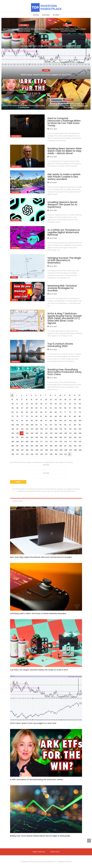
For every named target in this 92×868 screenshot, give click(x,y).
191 (65, 446)
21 (41, 400)
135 (13, 433)
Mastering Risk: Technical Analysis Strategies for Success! (62, 288)
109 (32, 425)
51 (41, 408)
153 (27, 437)
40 (60, 404)
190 (61, 446)
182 (22, 446)
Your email (46, 475)
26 (65, 400)
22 (46, 400)
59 (80, 408)
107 (22, 425)
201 (41, 450)
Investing (32, 15)
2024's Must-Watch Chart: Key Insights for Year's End (33, 723)
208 (75, 450)
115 (60, 425)
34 (32, 404)
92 (22, 421)
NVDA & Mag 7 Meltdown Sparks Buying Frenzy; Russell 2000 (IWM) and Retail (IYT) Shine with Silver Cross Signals (65, 318)
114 (56, 425)
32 (22, 404)
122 (22, 429)
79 (32, 416)
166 (17, 442)
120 (13, 429)
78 (27, 416)
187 (46, 446)
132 (70, 429)
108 (27, 425)
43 (75, 404)
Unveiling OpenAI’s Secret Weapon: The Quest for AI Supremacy (62, 205)
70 (60, 412)
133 (75, 429)
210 (13, 454)
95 (36, 421)
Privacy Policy (55, 852)
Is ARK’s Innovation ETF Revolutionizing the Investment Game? (24, 91)
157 (46, 437)
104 (80, 421)
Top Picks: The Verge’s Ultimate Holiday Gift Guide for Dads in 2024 (46, 46)
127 (46, 429)
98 (51, 421)
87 (70, 416)
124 (32, 429)
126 (41, 429)
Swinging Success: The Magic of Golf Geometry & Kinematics (64, 260)
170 (37, 442)
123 (27, 429)
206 (65, 450)
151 (17, 437)
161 (65, 437)
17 (22, 400)
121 (17, 429)
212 (22, 454)
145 (61, 433)
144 (56, 433)
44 (80, 404)
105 (13, 425)
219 (56, 454)
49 (32, 408)
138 (27, 433)
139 (32, 433)
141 (41, 433)
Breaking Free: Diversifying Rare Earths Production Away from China (64, 372)
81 (41, 416)
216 (41, 454)
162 (70, 437)
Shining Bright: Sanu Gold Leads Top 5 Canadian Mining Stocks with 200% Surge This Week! (68, 106)
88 (75, 416)
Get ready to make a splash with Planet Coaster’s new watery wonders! (64, 177)
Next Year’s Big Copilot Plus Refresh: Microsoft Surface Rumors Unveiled (24, 30)
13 (75, 395)
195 (13, 450)
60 (12, 412)
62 (22, 412)
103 (75, 421)
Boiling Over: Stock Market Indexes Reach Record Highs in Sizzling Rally (24, 106)
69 (56, 412)
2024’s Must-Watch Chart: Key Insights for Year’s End (46, 75)
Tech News (52, 15)
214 (32, 454)
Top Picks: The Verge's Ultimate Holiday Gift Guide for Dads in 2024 (39, 670)
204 (56, 450)
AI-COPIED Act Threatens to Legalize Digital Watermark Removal (64, 232)
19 (31, 400)
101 (65, 421)
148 (75, 433)
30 (12, 404)
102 (70, 421)
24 (56, 400)
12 (70, 395)
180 (13, 446)
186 (41, 446)
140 (37, 433)
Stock (61, 15)
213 (27, 454)
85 (60, 416)
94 (32, 421)
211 (17, 454)
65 (36, 412)
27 (70, 400)
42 (70, 404)
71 (65, 412)
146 (65, 433)
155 (37, 437)
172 (46, 442)
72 (70, 412)
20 (36, 400)
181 (17, 446)
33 (27, 404)
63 (27, 412)
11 (65, 395)
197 (22, 450)
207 (70, 450)
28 (75, 400)
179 (80, 442)
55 (60, 408)
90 (12, 421)
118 (75, 425)
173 (51, 442)
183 (27, 446)
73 (75, 412)
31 (17, 404)
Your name (46, 467)
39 (56, 404)
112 (46, 425)
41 (65, 404)
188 (51, 446)
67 (46, 412)
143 (51, 433)
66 (41, 412)
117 (70, 425)
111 (41, 425)
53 (51, 408)
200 (37, 450)
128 (51, 429)
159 (56, 437)
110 (36, 425)
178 (75, 442)
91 (17, 421)
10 (60, 395)
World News (42, 15)
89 (80, 416)
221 (65, 454)
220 (61, 454)
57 (70, 408)
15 (12, 400)
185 (37, 446)
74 (80, 412)
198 (27, 450)
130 (61, 429)
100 (61, 421)
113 (51, 425)
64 (32, 412)
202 (46, 450)
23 (51, 400)
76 (17, 416)
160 (61, 437)
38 (51, 404)
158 (51, 437)
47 (22, 408)
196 (17, 450)
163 (75, 437)
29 (80, 400)
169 (32, 442)
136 (17, 433)
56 (65, 408)
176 (65, 442)
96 (41, 421)
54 (56, 408)
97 (46, 421)
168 (27, 442)
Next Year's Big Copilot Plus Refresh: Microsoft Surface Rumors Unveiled (41, 557)
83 (51, 416)
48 (27, 408)
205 (61, 450)
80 (36, 416)
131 (65, 429)
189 (56, 446)
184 (32, 446)
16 (17, 400)
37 (46, 404)
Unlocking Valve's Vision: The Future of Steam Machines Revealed (38, 613)
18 (27, 400)
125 (37, 429)
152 (22, 437)
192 (70, 446)
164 (80, 437)
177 (70, 442)
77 (22, 416)
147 (70, 433)
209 (80, 450)
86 (65, 416)
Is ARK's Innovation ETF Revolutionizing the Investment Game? (37, 780)
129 (56, 429)
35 (36, 404)
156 (41, 437)
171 (41, 442)
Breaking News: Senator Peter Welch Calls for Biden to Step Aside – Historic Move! (65, 151)
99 (56, 421)
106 (17, 425)
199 (32, 450)
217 (46, 454)
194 (80, 446)
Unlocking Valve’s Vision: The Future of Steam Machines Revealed (68, 30)
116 (65, 425)
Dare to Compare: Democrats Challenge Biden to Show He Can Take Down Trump (64, 122)
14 (79, 395)
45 (12, 408)
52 (46, 408)
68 (51, 412)
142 (46, 433)
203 (51, 450)
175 (61, 442)
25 (60, 400)
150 (13, 437)
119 (80, 425)
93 (27, 421)
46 (17, 408)
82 (46, 416)
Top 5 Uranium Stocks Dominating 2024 (60, 345)
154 (32, 437)
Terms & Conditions (39, 852)
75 (12, 416)
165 (13, 442)
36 (41, 404)
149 (80, 433)
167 (22, 442)
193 (75, 446)
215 (37, 454)
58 (75, 408)
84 (56, 416)
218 (51, 454)
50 (36, 408)
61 (17, 412)
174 (56, 442)
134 (80, 429)
